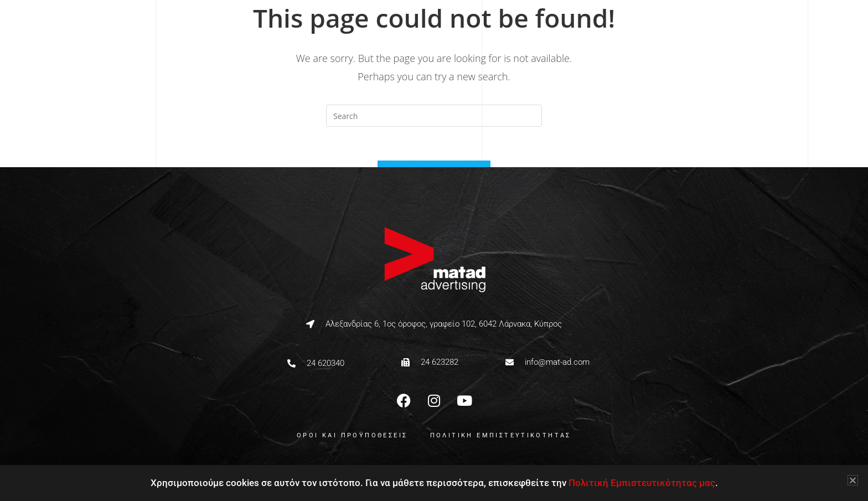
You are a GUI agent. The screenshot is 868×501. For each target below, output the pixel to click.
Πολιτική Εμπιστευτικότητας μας (642, 483)
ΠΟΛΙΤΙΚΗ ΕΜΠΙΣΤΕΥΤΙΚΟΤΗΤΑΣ (501, 435)
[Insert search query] (434, 116)
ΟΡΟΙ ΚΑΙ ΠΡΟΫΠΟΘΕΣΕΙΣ (352, 435)
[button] (853, 480)
